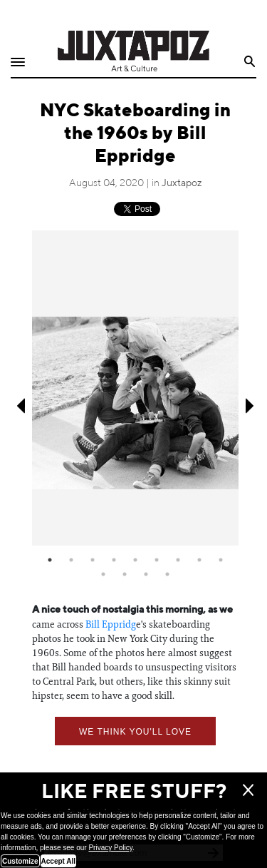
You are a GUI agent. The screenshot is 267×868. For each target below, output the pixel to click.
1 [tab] (50, 560)
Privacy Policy (110, 848)
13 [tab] (167, 574)
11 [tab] (125, 574)
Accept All (59, 861)
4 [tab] (114, 560)
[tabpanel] (135, 388)
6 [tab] (157, 560)
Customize (20, 861)
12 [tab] (146, 574)
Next (251, 406)
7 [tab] (178, 560)
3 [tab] (93, 560)
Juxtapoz (182, 183)
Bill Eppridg (111, 624)
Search (250, 62)
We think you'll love (135, 732)
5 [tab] (135, 560)
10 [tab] (103, 574)
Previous (20, 406)
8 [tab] (199, 560)
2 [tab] (71, 560)
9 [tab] (221, 560)
